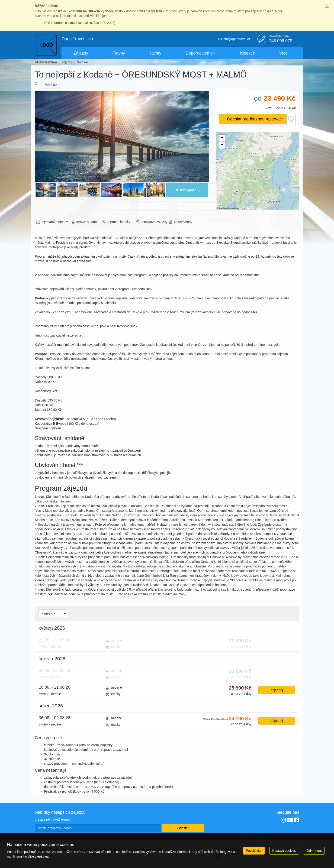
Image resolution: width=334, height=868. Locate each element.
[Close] (327, 6)
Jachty (155, 53)
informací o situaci (64, 23)
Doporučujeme (199, 53)
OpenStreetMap (225, 208)
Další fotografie (187, 190)
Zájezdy (81, 53)
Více (283, 53)
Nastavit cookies (284, 851)
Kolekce (247, 53)
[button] (222, 138)
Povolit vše (254, 851)
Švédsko (51, 85)
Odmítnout (314, 851)
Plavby (119, 53)
